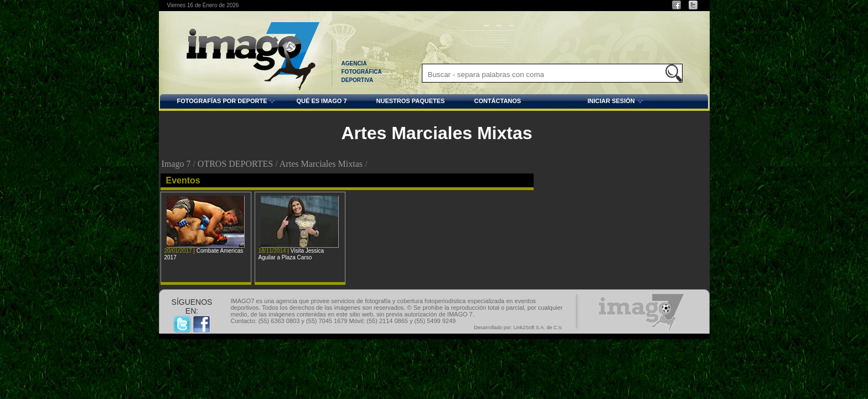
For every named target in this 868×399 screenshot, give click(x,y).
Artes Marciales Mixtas (321, 164)
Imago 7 (176, 164)
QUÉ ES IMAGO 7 (321, 101)
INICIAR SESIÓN (583, 103)
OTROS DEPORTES (235, 164)
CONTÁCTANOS (497, 101)
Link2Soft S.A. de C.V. (538, 328)
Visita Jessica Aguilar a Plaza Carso (291, 254)
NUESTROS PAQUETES (411, 101)
